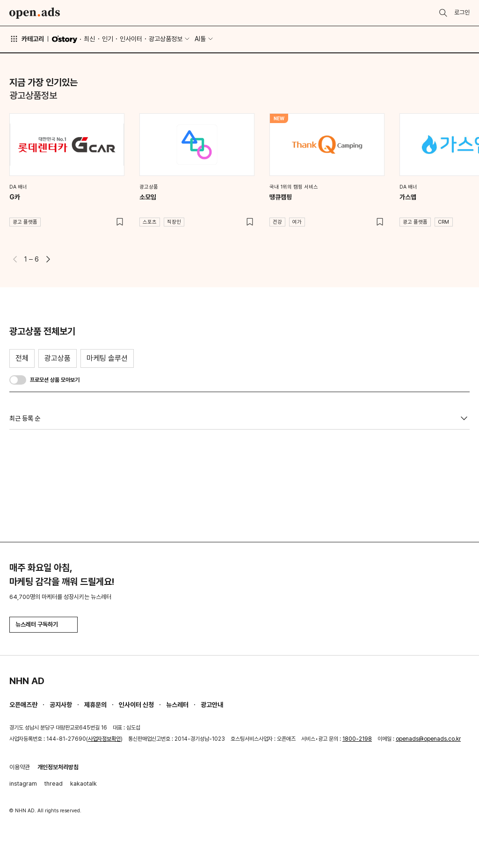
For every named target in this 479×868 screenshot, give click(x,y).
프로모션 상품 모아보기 (55, 380)
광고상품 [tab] (58, 358)
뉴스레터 (177, 705)
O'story (65, 39)
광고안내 (212, 705)
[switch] (18, 380)
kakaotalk (83, 784)
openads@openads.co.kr (428, 739)
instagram (23, 784)
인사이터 (131, 39)
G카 (15, 197)
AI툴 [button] (200, 39)
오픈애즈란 (23, 705)
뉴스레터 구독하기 (44, 624)
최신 (89, 39)
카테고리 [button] (27, 39)
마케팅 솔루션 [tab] (107, 358)
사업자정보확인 (104, 739)
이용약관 (20, 767)
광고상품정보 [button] (166, 39)
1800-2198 (357, 739)
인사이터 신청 (136, 705)
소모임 (148, 197)
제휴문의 (95, 705)
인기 (108, 39)
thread (54, 784)
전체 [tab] (22, 358)
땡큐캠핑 (281, 197)
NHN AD (27, 681)
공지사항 (61, 705)
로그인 (462, 12)
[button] (48, 259)
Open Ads (35, 13)
